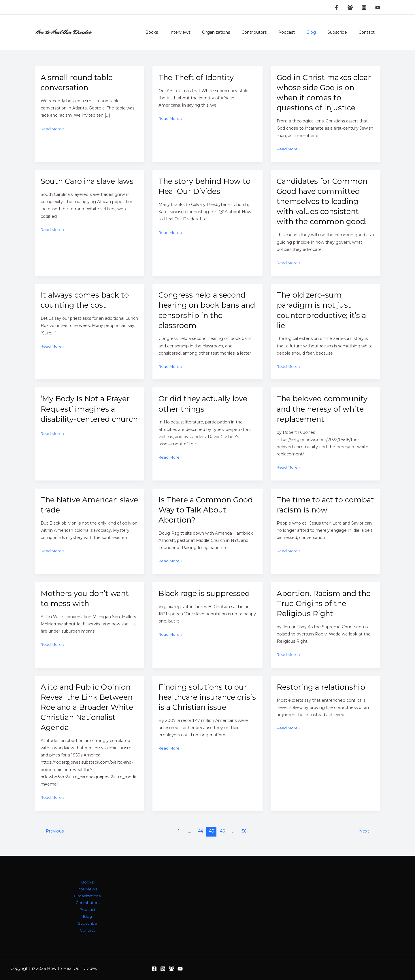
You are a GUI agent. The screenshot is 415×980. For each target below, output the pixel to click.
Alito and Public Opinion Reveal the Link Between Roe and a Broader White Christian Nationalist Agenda (89, 707)
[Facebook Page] (336, 7)
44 (200, 831)
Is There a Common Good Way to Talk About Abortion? (205, 510)
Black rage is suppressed (206, 593)
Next (366, 831)
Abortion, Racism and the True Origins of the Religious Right (321, 603)
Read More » (53, 129)
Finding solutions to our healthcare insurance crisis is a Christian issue (205, 697)
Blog (320, 32)
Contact (368, 32)
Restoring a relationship (323, 687)
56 (245, 831)
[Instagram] (364, 7)
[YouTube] (378, 7)
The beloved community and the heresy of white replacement (325, 409)
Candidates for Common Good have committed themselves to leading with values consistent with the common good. (324, 201)
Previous (53, 831)
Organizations (235, 32)
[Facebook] (154, 969)
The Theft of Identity (198, 77)
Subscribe (342, 32)
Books (178, 32)
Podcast (299, 32)
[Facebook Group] (350, 7)
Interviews (202, 32)
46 (223, 831)
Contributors (270, 32)
